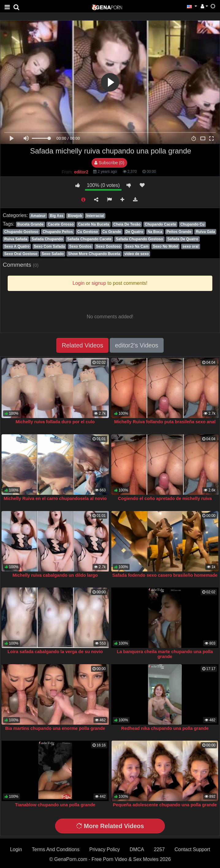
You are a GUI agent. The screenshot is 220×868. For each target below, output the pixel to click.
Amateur (38, 216)
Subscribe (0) (109, 163)
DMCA (137, 849)
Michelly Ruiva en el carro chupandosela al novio (55, 498)
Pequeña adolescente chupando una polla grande (165, 805)
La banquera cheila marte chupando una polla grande (165, 654)
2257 (159, 849)
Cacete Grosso (61, 224)
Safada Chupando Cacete (89, 239)
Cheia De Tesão (127, 224)
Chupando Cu (193, 224)
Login (16, 849)
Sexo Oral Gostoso (21, 254)
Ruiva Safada (16, 239)
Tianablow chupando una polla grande (55, 805)
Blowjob (75, 216)
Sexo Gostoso (108, 246)
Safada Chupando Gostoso (139, 239)
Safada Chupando (47, 239)
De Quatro (134, 232)
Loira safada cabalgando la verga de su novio (55, 652)
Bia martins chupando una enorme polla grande (55, 728)
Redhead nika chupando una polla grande (165, 728)
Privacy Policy (104, 849)
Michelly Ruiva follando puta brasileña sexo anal (165, 422)
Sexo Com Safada (49, 246)
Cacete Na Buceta (94, 224)
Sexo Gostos (80, 246)
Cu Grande (112, 232)
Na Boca (155, 232)
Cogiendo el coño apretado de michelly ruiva (165, 498)
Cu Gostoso (88, 232)
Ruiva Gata (205, 232)
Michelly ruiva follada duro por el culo (55, 422)
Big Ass (57, 216)
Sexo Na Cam (137, 246)
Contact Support (192, 849)
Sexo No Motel (166, 246)
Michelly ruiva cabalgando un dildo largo (55, 575)
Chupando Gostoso (21, 232)
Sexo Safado (53, 254)
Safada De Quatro (183, 239)
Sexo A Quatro (17, 246)
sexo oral (190, 246)
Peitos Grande (179, 232)
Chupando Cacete (161, 224)
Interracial (95, 216)
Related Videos (82, 345)
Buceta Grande (30, 224)
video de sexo (137, 254)
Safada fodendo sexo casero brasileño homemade (165, 575)
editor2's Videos (137, 345)
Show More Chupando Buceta (94, 254)
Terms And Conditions (56, 849)
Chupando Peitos (58, 232)
